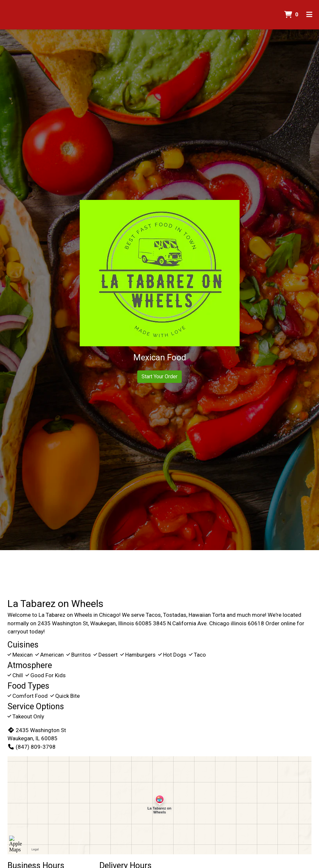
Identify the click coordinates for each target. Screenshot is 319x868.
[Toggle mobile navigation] (309, 15)
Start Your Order (159, 377)
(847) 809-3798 (32, 747)
